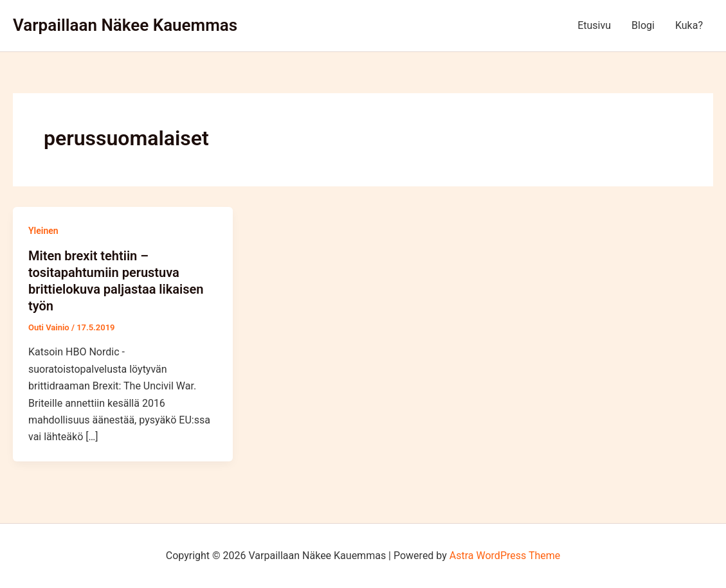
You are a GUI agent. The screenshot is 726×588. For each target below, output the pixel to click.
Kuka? (689, 25)
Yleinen (43, 231)
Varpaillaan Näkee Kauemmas (125, 25)
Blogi (643, 25)
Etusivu (594, 25)
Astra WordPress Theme (505, 556)
